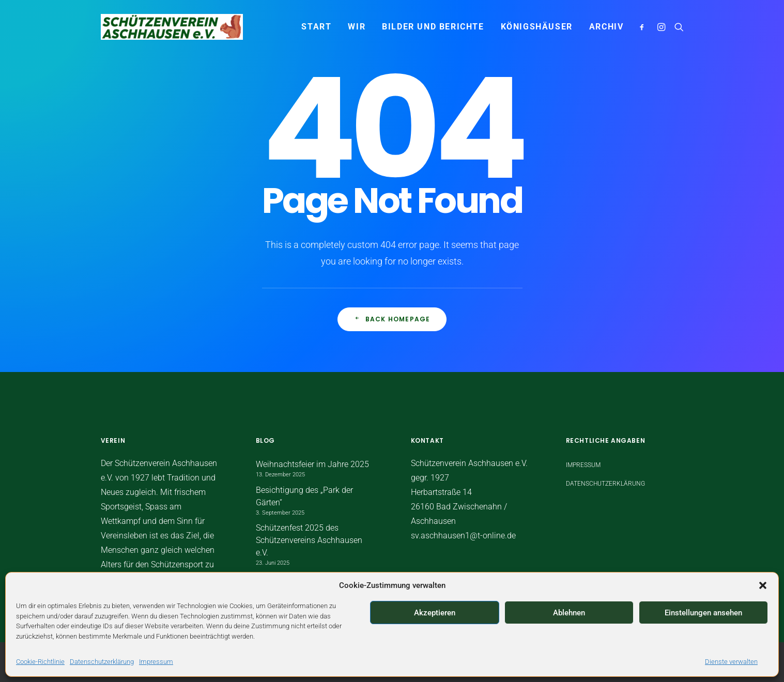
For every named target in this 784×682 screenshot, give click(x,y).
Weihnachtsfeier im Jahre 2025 (312, 464)
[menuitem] (316, 27)
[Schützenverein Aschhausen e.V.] (172, 27)
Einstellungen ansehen (703, 613)
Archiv (606, 27)
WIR (357, 27)
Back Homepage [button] (392, 319)
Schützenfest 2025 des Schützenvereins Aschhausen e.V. (309, 540)
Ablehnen (569, 613)
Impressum (156, 662)
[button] (763, 585)
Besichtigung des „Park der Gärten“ (304, 496)
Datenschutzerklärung (102, 662)
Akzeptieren (435, 613)
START (316, 27)
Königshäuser (537, 27)
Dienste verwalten (731, 662)
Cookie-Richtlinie (40, 662)
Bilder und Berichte (433, 27)
